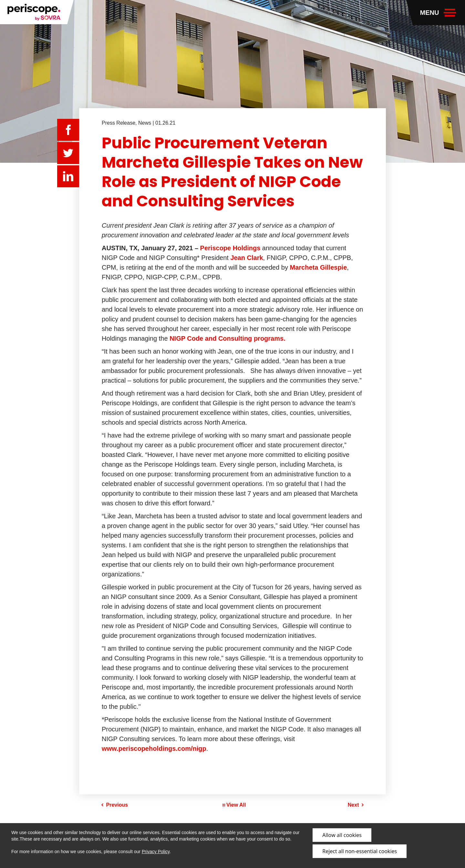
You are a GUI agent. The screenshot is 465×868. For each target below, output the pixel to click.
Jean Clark (247, 258)
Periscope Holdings (230, 248)
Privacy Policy (156, 852)
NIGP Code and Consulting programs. (227, 338)
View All (234, 805)
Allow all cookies (342, 835)
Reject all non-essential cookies (360, 851)
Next (353, 805)
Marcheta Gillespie (319, 267)
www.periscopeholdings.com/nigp (154, 749)
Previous (117, 805)
